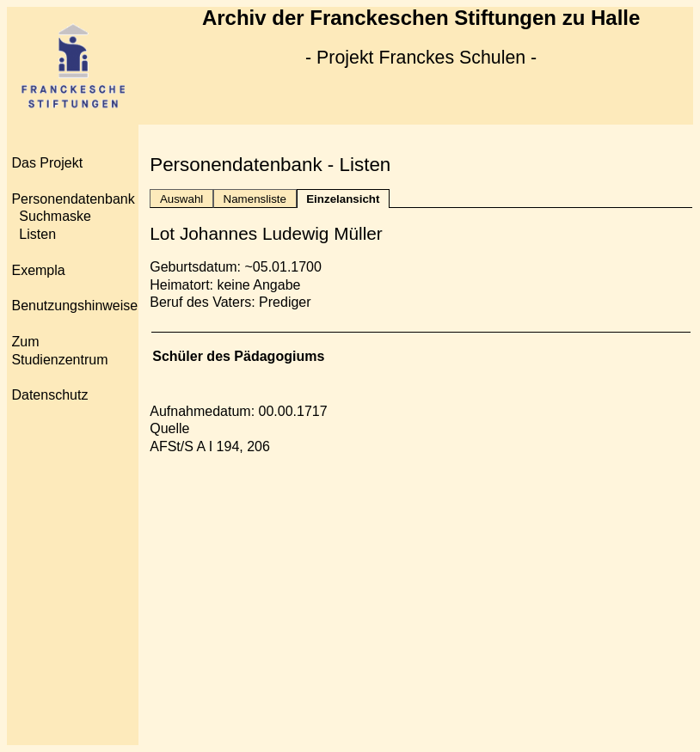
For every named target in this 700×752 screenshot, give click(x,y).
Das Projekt (47, 163)
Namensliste (255, 199)
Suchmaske (55, 216)
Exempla (38, 270)
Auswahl (181, 199)
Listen (37, 234)
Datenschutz (49, 395)
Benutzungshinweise (74, 306)
